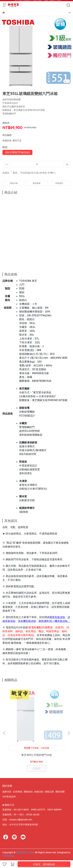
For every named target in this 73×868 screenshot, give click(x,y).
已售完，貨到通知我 (44, 864)
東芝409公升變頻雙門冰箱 (36, 755)
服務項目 (7, 792)
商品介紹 (14, 183)
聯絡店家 (49, 792)
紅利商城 (18, 792)
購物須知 (28, 792)
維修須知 (39, 792)
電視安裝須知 (57, 617)
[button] (69, 733)
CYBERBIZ (8, 856)
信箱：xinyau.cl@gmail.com (17, 820)
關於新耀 (60, 792)
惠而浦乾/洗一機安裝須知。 (54, 621)
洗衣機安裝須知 (27, 621)
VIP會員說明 (9, 797)
